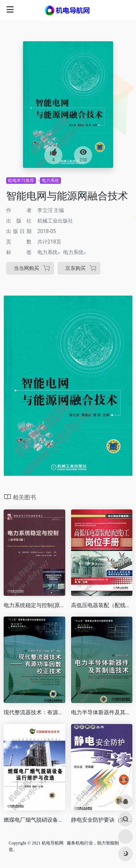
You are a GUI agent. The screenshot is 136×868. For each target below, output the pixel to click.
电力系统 (50, 181)
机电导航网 (53, 843)
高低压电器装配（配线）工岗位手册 (102, 605)
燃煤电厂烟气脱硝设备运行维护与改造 (34, 820)
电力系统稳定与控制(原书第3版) (34, 605)
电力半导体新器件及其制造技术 (102, 712)
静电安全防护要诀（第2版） (102, 820)
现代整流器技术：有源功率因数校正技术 (34, 712)
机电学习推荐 (21, 181)
